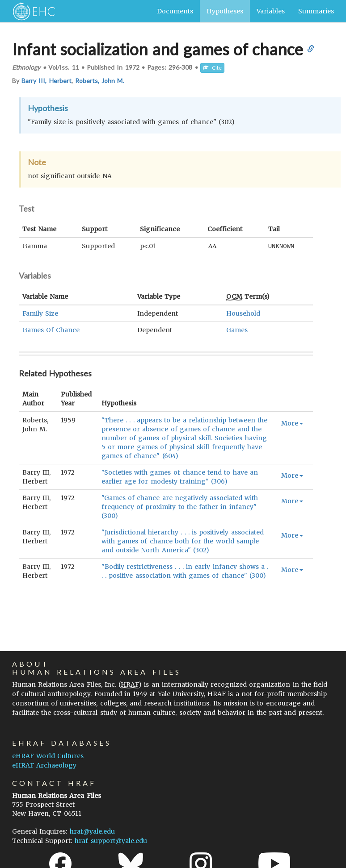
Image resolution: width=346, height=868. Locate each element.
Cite (212, 68)
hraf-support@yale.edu (111, 841)
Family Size (40, 313)
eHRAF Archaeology (44, 765)
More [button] (292, 423)
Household (243, 313)
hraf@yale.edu (92, 831)
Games (237, 330)
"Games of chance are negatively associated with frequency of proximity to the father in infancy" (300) (180, 506)
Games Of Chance (51, 330)
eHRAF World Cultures (48, 756)
